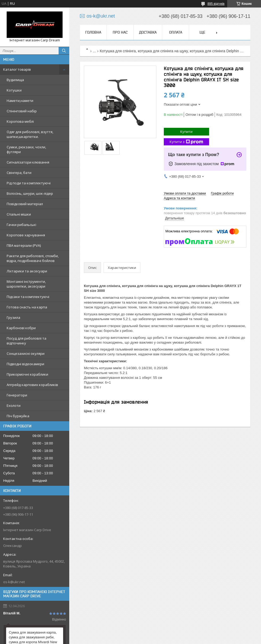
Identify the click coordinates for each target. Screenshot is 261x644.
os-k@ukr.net (14, 582)
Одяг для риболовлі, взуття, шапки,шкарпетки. (30, 134)
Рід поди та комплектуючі (29, 183)
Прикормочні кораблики (27, 374)
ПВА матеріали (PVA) (24, 245)
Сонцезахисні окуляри (26, 353)
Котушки (14, 90)
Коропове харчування (26, 235)
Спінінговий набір (22, 111)
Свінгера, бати (19, 173)
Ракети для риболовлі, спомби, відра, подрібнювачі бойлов (33, 258)
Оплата (176, 32)
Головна (93, 32)
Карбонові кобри (21, 328)
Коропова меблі (20, 121)
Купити (186, 132)
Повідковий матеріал (25, 204)
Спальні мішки (19, 214)
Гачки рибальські (21, 225)
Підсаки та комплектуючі (28, 297)
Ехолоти (14, 406)
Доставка (148, 32)
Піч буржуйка (18, 416)
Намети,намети (20, 101)
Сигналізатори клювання (28, 162)
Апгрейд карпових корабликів (32, 385)
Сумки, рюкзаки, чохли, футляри (26, 149)
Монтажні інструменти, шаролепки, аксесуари (26, 284)
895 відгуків (216, 4)
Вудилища (15, 80)
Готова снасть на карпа (27, 307)
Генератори (17, 395)
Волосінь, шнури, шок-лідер (30, 193)
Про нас (120, 32)
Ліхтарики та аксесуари (27, 271)
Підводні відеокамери (25, 364)
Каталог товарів (17, 69)
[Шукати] (64, 51)
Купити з (186, 142)
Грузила (13, 317)
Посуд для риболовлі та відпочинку (26, 341)
